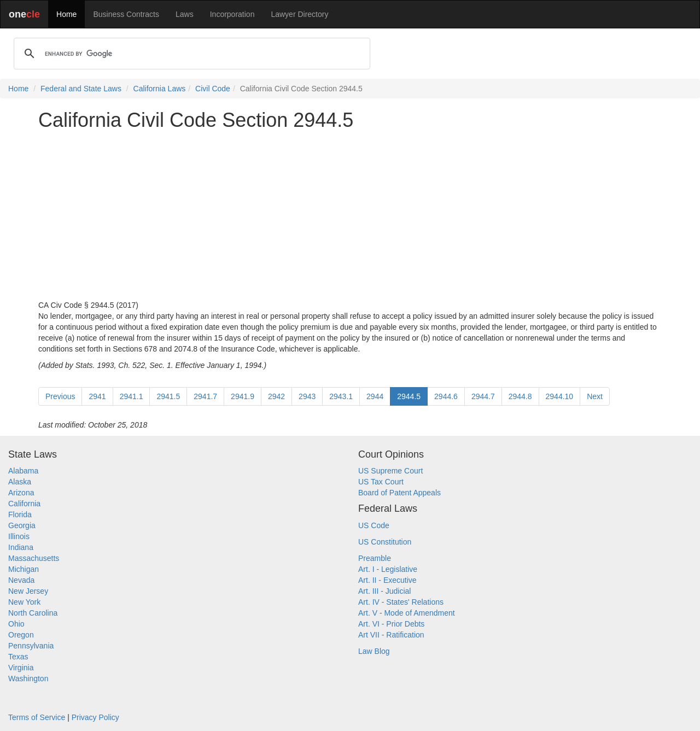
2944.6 (446, 396)
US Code (374, 525)
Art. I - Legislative (388, 569)
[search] (190, 54)
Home (66, 14)
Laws (185, 14)
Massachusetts (34, 558)
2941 (97, 396)
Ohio (16, 624)
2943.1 (341, 396)
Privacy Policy (95, 717)
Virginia (21, 668)
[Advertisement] (350, 215)
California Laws (160, 89)
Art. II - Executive (387, 580)
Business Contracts (126, 14)
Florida (20, 514)
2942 (276, 396)
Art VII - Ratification (391, 635)
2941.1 (132, 396)
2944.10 (560, 396)
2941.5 (168, 396)
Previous (60, 396)
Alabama (23, 471)
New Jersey (28, 591)
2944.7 (483, 396)
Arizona (21, 493)
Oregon (21, 635)
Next (595, 396)
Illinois (19, 536)
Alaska (20, 482)
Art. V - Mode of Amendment (407, 613)
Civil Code (213, 89)
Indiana (21, 547)
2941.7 (205, 396)
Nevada (21, 580)
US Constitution (385, 542)
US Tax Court (381, 482)
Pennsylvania (31, 646)
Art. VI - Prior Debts (391, 624)
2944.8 (520, 396)
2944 (375, 396)
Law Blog (374, 651)
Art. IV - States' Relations (401, 602)
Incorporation (232, 14)
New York (24, 602)
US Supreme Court (390, 471)
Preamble (375, 558)
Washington (28, 679)
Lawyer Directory (299, 14)
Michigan (24, 569)
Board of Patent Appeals (399, 493)
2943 (307, 396)
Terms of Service (37, 717)
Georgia (22, 525)
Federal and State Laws (81, 89)
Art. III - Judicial (384, 591)
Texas (18, 657)
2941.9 (243, 396)
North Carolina (33, 613)
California (24, 504)
